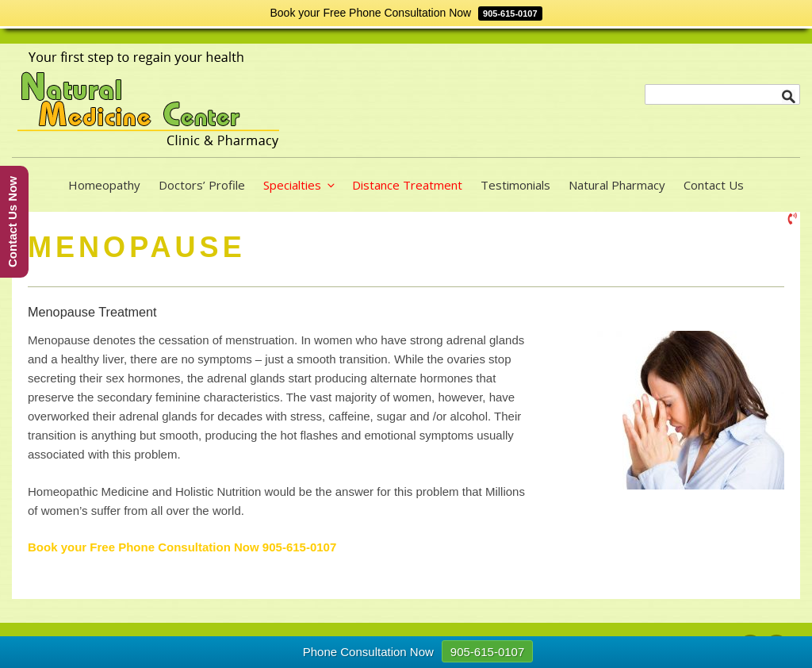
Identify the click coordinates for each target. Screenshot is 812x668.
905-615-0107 (299, 547)
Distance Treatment (407, 185)
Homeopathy (104, 185)
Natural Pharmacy (617, 185)
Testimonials (515, 185)
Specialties (300, 185)
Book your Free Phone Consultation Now (145, 547)
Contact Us (714, 185)
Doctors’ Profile (202, 185)
